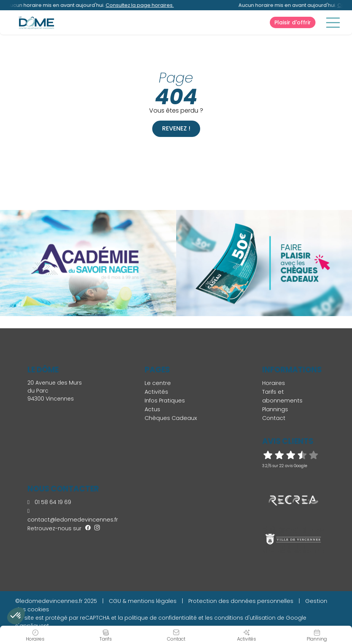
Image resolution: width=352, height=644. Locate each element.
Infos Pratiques (165, 401)
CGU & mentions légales (143, 601)
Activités (156, 392)
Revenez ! (176, 128)
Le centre (158, 383)
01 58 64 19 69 (49, 502)
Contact (274, 418)
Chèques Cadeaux (171, 418)
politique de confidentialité (161, 618)
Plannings (275, 409)
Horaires (274, 383)
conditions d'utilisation (245, 618)
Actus (152, 409)
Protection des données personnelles (241, 601)
